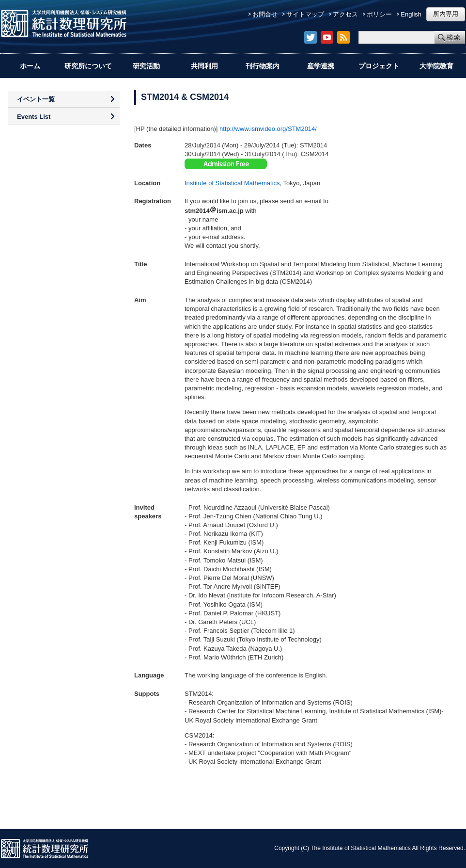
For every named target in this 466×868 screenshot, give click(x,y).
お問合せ (265, 14)
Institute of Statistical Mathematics (232, 183)
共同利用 (204, 66)
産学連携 (321, 66)
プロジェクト (379, 66)
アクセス (345, 14)
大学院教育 (436, 66)
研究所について (88, 66)
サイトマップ (305, 14)
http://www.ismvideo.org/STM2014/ (268, 129)
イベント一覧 (36, 99)
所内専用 (446, 14)
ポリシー (379, 14)
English (411, 14)
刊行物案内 (263, 66)
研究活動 (146, 66)
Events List (34, 117)
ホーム (30, 66)
